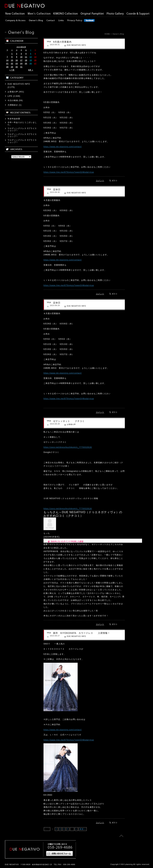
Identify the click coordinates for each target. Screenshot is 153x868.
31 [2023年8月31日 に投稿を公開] (21, 67)
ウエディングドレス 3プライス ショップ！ (23, 129)
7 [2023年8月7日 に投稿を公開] (7, 57)
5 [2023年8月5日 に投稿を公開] (31, 54)
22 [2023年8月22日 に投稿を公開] (12, 63)
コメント (100, 181)
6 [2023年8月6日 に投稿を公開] (35, 54)
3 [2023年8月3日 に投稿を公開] (21, 54)
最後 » (83, 829)
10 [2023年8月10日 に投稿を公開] (21, 57)
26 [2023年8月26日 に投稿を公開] (31, 63)
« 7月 (12, 70)
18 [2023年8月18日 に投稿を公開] (26, 60)
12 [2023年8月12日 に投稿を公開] (31, 57)
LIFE (10, 96)
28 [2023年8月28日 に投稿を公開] (7, 67)
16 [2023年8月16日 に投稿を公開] (17, 60)
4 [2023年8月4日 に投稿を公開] (26, 54)
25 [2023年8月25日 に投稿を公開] (26, 63)
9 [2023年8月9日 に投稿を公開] (17, 57)
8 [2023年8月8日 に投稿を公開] (12, 57)
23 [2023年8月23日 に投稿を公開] (17, 63)
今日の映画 (13, 100)
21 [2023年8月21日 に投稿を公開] (7, 63)
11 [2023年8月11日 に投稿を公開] (26, 57)
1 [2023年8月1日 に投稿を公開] (12, 54)
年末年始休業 (14, 119)
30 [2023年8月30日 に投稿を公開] (17, 67)
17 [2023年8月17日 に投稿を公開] (21, 60)
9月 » (31, 70)
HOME (107, 34)
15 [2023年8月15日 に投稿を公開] (12, 60)
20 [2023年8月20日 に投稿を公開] (35, 60)
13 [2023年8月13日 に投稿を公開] (35, 57)
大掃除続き (13, 105)
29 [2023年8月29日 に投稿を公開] (12, 67)
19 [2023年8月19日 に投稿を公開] (31, 60)
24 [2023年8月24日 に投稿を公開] (21, 63)
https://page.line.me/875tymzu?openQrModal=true (69, 172)
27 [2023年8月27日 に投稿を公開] (35, 63)
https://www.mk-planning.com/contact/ (63, 147)
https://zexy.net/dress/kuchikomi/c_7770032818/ (68, 447)
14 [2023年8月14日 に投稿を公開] (7, 60)
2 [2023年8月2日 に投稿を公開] (17, 54)
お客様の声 (71, 424)
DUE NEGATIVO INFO (76, 45)
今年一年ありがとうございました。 (22, 123)
